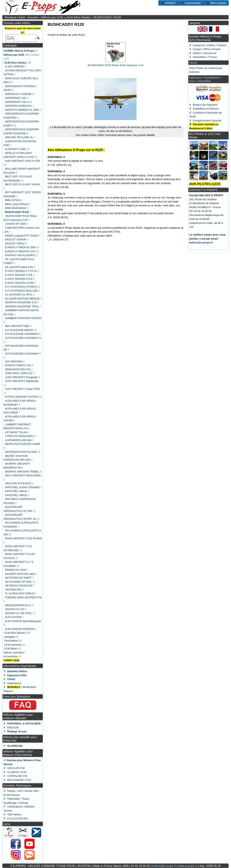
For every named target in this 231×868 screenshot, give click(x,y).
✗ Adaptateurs (12, 683)
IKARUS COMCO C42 (18, 365)
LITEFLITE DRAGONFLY (20, 436)
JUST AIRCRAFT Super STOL (23, 389)
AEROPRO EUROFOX (18, 106)
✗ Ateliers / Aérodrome (203, 53)
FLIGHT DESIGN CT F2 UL (21, 271)
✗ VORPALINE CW (15, 776)
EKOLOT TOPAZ (15, 244)
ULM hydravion (13, 645)
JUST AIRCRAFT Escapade (21, 377)
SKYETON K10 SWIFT (18, 578)
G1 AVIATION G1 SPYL (19, 295)
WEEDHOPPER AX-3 (18, 605)
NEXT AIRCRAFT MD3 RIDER (23, 475)
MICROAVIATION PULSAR (21, 452)
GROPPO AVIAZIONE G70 (21, 302)
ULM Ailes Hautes (78, 17)
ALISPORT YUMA (15, 149)
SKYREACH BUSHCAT (19, 586)
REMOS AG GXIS (16, 570)
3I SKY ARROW (14, 66)
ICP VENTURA (14, 361)
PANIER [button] (168, 3)
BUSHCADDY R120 (107, 17)
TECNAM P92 (13, 590)
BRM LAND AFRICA (17, 204)
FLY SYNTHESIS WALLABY (22, 291)
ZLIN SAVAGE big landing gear (23, 621)
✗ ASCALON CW (14, 768)
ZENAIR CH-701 (15, 609)
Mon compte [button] (216, 3)
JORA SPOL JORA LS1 (19, 373)
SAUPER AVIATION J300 (20, 574)
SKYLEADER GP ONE (18, 582)
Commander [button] (191, 3)
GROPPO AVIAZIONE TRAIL (22, 306)
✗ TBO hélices (12, 814)
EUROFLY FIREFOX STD (20, 251)
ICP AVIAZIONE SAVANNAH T (23, 354)
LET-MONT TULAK (16, 432)
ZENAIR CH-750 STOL (18, 613)
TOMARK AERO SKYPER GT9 (23, 597)
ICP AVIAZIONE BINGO (19, 330)
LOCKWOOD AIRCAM (19, 440)
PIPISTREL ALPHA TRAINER (22, 487)
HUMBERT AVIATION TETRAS (23, 318)
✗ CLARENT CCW (15, 772)
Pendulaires (12, 641)
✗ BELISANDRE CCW (17, 780)
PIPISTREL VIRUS (16, 495)
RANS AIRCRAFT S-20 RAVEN (23, 538)
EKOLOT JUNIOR (16, 239)
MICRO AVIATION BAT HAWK (23, 444)
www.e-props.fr (187, 866)
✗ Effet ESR (11, 728)
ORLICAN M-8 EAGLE (18, 483)
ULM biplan (11, 648)
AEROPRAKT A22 (16, 98)
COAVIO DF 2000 (15, 224)
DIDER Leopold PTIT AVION (22, 236)
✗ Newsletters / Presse (203, 57)
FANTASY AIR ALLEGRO (20, 255)
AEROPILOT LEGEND (18, 94)
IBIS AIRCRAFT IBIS (17, 326)
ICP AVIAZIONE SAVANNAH (22, 334)
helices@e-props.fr (201, 243)
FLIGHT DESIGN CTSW (19, 283)
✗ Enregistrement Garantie (205, 120)
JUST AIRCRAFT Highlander (22, 381)
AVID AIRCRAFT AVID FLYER (22, 161)
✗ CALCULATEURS (16, 818)
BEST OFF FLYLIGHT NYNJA (23, 184)
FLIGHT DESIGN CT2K (19, 275)
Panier (193, 63)
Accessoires (10, 656)
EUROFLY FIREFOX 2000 (20, 247)
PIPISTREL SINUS (16, 491)
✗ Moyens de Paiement (203, 105)
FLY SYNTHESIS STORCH (21, 287)
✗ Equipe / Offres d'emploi (205, 49)
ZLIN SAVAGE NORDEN (19, 629)
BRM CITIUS (13, 200)
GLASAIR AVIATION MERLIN (22, 299)
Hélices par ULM (52, 17)
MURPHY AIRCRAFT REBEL (22, 472)
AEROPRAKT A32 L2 (17, 102)
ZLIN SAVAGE (13, 617)
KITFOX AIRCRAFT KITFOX (22, 397)
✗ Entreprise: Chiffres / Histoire (208, 45)
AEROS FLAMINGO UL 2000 (22, 110)
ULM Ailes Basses (15, 633)
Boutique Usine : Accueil (21, 17)
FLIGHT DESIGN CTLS (19, 279)
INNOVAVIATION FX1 (18, 369)
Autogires (10, 637)
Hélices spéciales (14, 653)
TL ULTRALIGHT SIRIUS (19, 593)
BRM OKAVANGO (16, 208)
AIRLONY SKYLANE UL (19, 137)
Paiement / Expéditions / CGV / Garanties (205, 79)
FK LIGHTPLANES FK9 (19, 267)
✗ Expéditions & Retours (204, 109)
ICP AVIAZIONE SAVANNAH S (23, 338)
